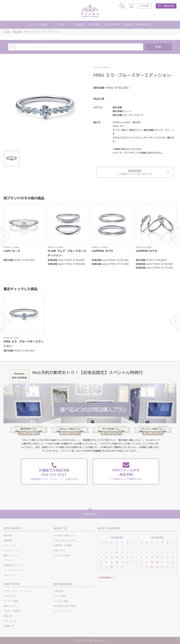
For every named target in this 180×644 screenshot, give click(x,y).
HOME (7, 32)
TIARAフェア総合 (62, 555)
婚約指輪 (8, 535)
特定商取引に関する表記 (65, 606)
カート (131, 6)
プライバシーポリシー (64, 611)
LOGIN (145, 6)
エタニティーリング (13, 550)
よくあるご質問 (61, 601)
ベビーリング (10, 575)
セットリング (10, 545)
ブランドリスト (11, 621)
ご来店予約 (168, 6)
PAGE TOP (90, 514)
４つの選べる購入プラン (65, 535)
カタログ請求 (60, 596)
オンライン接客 (11, 601)
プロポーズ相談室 (12, 611)
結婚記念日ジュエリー (14, 565)
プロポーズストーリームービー (18, 591)
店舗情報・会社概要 (63, 545)
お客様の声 (9, 626)
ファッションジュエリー (15, 570)
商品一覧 (17, 32)
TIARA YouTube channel (65, 540)
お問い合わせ (60, 550)
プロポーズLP (10, 596)
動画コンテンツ (11, 606)
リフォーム (9, 560)
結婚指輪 (8, 540)
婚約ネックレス (11, 555)
